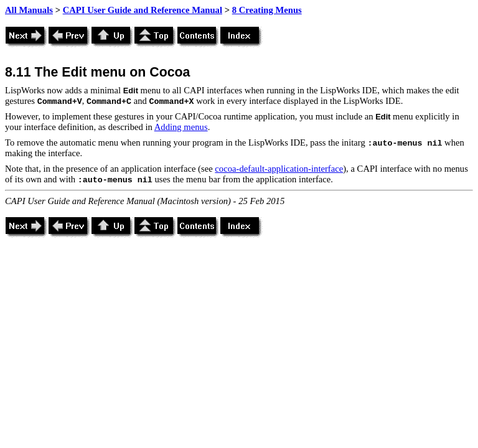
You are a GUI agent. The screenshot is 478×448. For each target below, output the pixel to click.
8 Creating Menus (267, 10)
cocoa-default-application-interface (279, 169)
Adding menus (181, 127)
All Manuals (29, 10)
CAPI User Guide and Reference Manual (143, 10)
